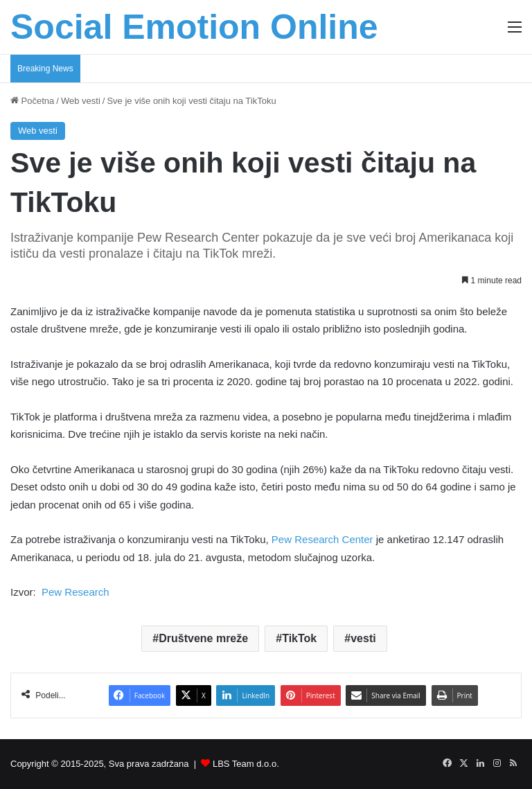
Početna (32, 101)
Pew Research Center (321, 539)
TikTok (299, 638)
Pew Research (76, 592)
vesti (363, 638)
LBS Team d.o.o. (246, 764)
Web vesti (81, 101)
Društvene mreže (203, 638)
